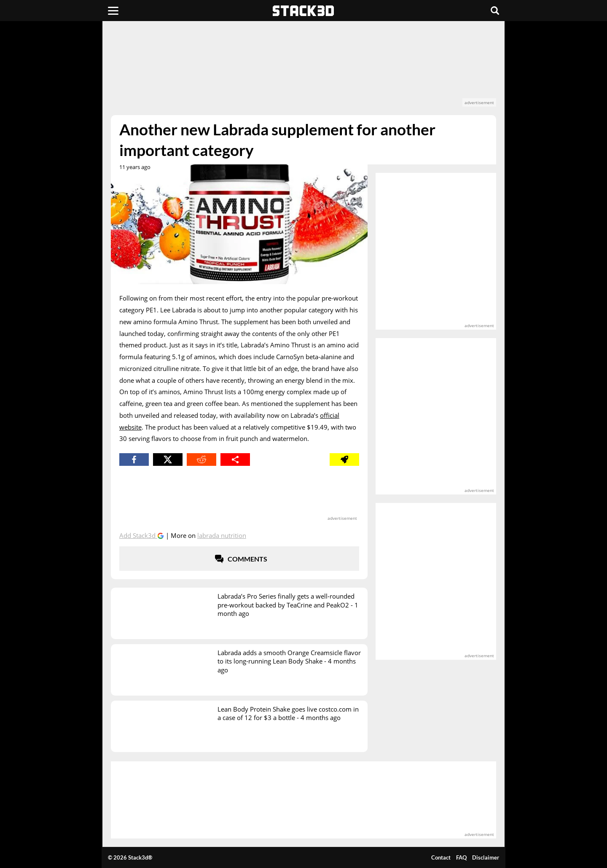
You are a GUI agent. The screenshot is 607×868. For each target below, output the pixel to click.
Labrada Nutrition (222, 535)
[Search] (495, 11)
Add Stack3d (138, 535)
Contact (441, 857)
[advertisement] (303, 68)
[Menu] (113, 11)
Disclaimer (486, 857)
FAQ (461, 857)
